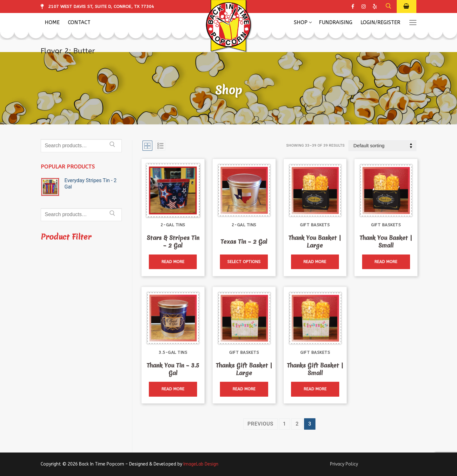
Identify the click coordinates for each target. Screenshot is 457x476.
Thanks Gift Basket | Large (244, 369)
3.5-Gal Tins (173, 352)
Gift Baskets (315, 225)
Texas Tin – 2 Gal (244, 242)
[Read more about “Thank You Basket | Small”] (386, 262)
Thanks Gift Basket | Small (315, 369)
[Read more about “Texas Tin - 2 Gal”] (244, 262)
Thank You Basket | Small (386, 242)
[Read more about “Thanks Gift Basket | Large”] (244, 389)
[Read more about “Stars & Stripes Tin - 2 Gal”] (173, 262)
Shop (229, 90)
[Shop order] (382, 146)
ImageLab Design (201, 464)
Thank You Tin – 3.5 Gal (173, 369)
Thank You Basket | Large (315, 242)
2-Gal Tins (173, 225)
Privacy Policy (344, 464)
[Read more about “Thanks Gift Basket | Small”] (315, 389)
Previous (261, 424)
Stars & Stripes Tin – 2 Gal (173, 242)
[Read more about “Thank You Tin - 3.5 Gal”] (173, 389)
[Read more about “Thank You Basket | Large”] (315, 262)
